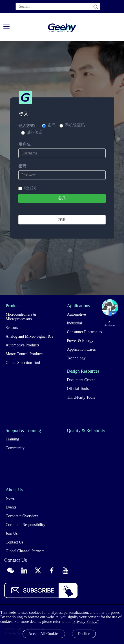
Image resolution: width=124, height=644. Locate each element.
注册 (62, 220)
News (10, 498)
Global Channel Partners (25, 551)
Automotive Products (22, 345)
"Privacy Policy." (85, 622)
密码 (49, 125)
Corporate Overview (22, 516)
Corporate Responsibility (25, 525)
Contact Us (15, 542)
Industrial (75, 323)
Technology (76, 358)
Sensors (12, 328)
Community (15, 448)
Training (12, 439)
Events (11, 507)
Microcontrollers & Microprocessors (21, 317)
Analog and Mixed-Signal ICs (29, 336)
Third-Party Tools (81, 397)
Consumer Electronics (85, 332)
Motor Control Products (25, 354)
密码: (23, 166)
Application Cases (81, 349)
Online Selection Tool (23, 363)
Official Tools (78, 389)
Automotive (77, 314)
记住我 (27, 188)
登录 (62, 198)
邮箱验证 (32, 132)
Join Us (12, 533)
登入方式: (27, 126)
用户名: (25, 144)
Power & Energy (80, 341)
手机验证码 (72, 125)
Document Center (81, 380)
